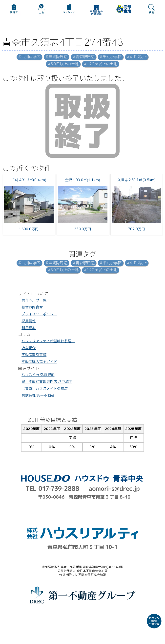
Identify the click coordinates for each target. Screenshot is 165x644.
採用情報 (29, 321)
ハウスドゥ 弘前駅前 (38, 375)
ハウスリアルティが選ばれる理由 (48, 341)
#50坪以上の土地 (63, 64)
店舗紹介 (29, 348)
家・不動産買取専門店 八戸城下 (47, 382)
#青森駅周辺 (84, 57)
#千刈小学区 (111, 57)
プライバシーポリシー (39, 314)
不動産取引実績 (34, 355)
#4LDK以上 (137, 57)
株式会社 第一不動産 (38, 396)
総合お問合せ (32, 307)
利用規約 (29, 328)
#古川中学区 (29, 57)
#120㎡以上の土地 (101, 64)
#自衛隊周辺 (57, 57)
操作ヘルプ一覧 (34, 300)
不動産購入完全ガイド (39, 362)
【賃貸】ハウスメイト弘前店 (45, 389)
